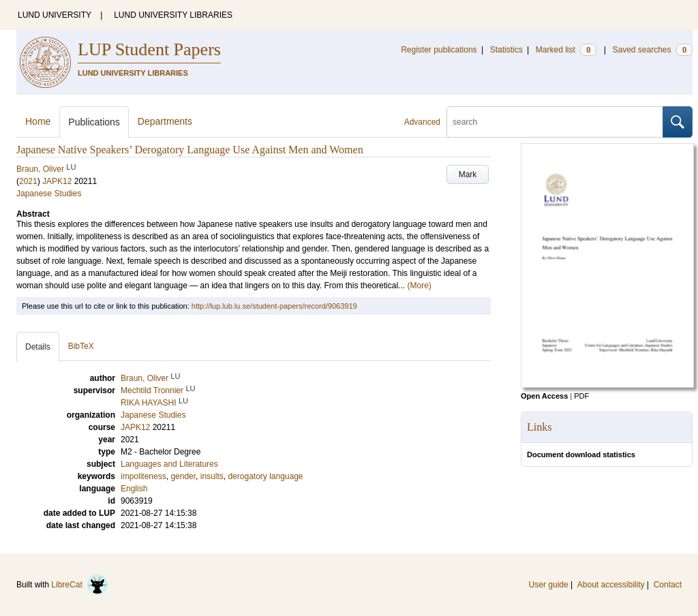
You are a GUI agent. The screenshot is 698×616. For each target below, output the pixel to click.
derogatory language (265, 476)
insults (212, 476)
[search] (555, 122)
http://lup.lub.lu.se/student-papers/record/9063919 (274, 306)
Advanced (422, 122)
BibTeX (81, 346)
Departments (165, 121)
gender (183, 476)
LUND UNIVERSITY (55, 15)
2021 (28, 181)
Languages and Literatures (169, 464)
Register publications (439, 50)
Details (38, 347)
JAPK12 (57, 181)
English (134, 489)
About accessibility (611, 585)
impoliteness (143, 476)
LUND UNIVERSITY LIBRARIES (173, 15)
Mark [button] (468, 174)
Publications (94, 122)
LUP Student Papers (149, 49)
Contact (668, 585)
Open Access (544, 396)
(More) (419, 286)
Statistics (506, 50)
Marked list (566, 50)
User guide (549, 585)
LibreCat (80, 585)
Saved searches (652, 50)
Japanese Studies (49, 194)
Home (38, 121)
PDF (581, 396)
